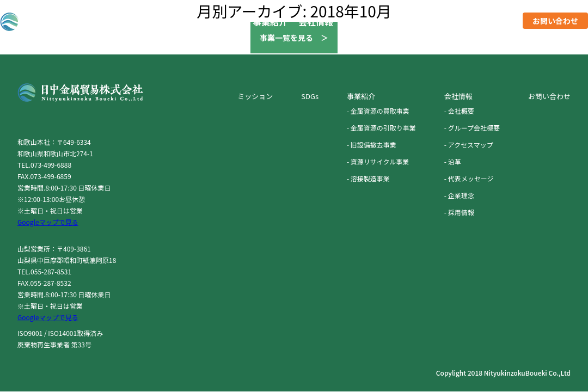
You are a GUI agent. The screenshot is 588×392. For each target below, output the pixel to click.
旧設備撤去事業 (373, 145)
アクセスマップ (471, 145)
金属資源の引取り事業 (383, 128)
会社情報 (316, 22)
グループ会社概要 (474, 128)
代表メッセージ (471, 178)
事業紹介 (270, 22)
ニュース (449, 22)
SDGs (410, 22)
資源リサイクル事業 (380, 161)
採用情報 (494, 22)
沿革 (455, 161)
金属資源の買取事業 (380, 111)
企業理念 (461, 195)
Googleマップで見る (48, 222)
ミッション (366, 22)
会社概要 (461, 111)
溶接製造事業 (370, 178)
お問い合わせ (555, 21)
